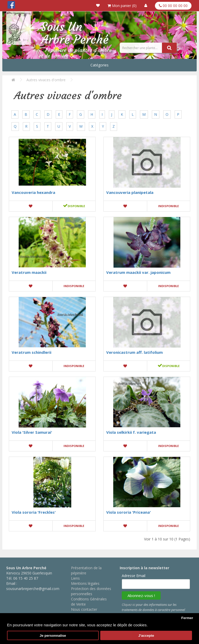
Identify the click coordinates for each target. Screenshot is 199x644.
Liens (75, 578)
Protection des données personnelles (91, 591)
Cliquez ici (129, 605)
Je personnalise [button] (53, 636)
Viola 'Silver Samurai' (32, 432)
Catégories (99, 65)
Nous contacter (84, 609)
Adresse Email (134, 576)
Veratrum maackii (29, 272)
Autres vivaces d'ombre (46, 80)
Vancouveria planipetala (130, 192)
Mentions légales (85, 583)
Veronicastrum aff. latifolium (134, 352)
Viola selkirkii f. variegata (131, 432)
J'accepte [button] (146, 636)
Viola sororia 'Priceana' (129, 512)
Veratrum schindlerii (31, 352)
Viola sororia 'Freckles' (34, 512)
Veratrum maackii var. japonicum (138, 272)
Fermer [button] (187, 618)
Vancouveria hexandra (33, 192)
